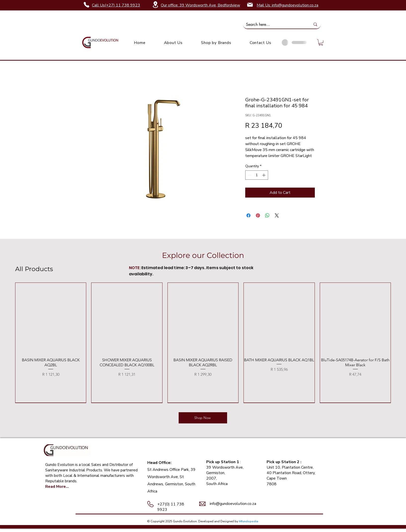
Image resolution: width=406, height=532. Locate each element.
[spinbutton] (257, 175)
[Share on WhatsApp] (267, 215)
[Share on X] (277, 215)
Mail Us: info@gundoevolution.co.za (287, 5)
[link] (321, 42)
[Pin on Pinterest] (258, 215)
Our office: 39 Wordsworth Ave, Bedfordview (200, 5)
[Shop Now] (203, 418)
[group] (203, 343)
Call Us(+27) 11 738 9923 (116, 5)
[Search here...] (275, 25)
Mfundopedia (248, 521)
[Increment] (264, 175)
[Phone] (86, 5)
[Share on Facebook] (248, 215)
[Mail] (250, 5)
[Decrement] (249, 175)
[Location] (155, 5)
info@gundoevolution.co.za (233, 504)
